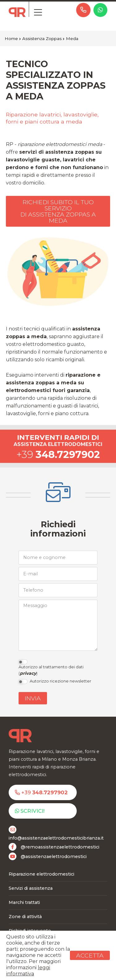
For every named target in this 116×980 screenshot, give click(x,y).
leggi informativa (28, 971)
